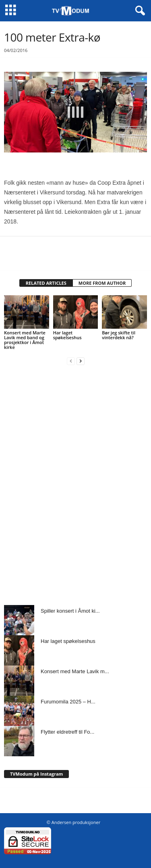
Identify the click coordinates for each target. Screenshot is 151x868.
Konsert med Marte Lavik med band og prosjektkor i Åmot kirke (25, 340)
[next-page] (81, 361)
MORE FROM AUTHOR (102, 283)
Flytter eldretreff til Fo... (67, 732)
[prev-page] (71, 361)
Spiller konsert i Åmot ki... (70, 611)
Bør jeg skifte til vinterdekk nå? (119, 335)
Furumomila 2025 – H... (68, 702)
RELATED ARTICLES (46, 283)
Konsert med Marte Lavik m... (75, 671)
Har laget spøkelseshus (67, 335)
